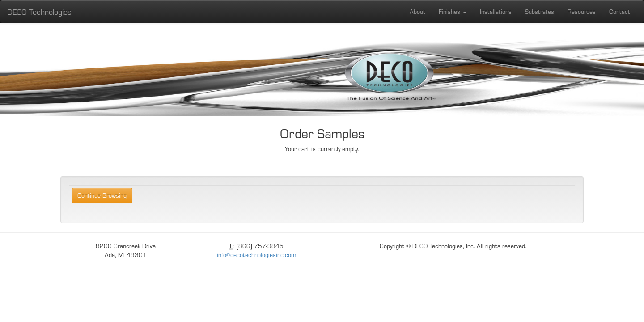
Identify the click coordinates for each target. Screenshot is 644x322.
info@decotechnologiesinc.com (256, 255)
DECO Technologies (39, 11)
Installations (496, 11)
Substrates (540, 11)
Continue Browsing (102, 195)
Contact (620, 11)
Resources (582, 11)
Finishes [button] (453, 11)
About (417, 11)
